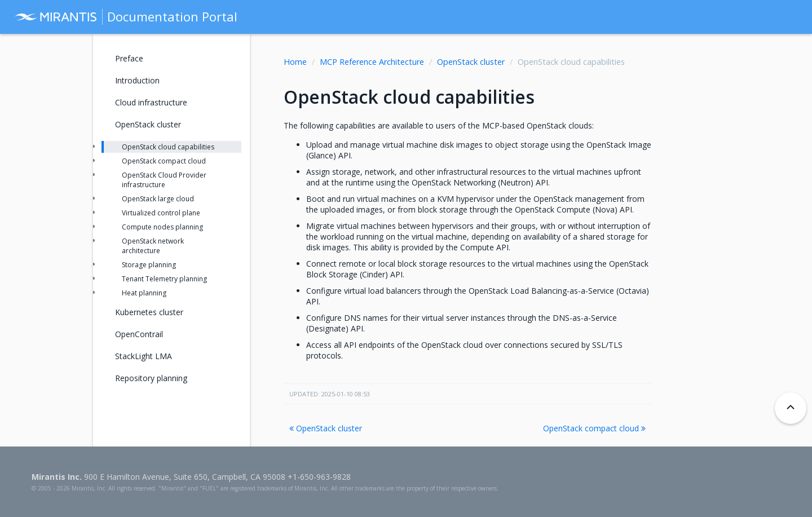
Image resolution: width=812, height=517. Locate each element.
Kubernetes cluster (149, 312)
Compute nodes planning (162, 227)
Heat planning (144, 293)
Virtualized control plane (161, 213)
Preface (129, 58)
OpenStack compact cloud (594, 428)
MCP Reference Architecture (372, 62)
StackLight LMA (144, 356)
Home (295, 62)
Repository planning (151, 378)
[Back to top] (791, 408)
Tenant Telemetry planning (164, 279)
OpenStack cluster (471, 62)
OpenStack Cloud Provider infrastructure (164, 180)
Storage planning (149, 265)
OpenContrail (139, 334)
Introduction (137, 80)
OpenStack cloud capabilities (168, 147)
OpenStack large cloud (158, 199)
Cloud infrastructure (151, 102)
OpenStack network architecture (153, 246)
